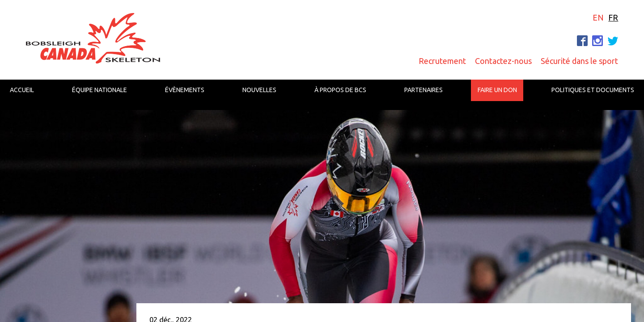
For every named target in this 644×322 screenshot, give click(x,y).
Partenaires (424, 90)
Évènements (185, 90)
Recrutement (442, 61)
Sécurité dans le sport (579, 61)
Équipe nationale (100, 90)
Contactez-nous (503, 61)
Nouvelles (259, 90)
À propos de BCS (340, 90)
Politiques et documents (593, 90)
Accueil (22, 90)
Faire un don (497, 90)
